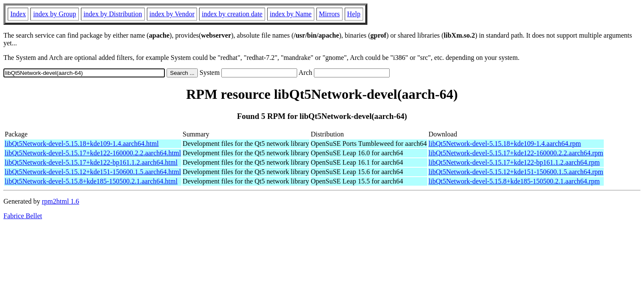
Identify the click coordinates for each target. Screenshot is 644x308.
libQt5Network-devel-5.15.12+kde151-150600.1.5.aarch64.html (93, 172)
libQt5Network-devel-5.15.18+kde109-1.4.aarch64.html (82, 144)
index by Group (54, 14)
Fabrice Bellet (23, 216)
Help (354, 14)
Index (18, 14)
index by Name (291, 14)
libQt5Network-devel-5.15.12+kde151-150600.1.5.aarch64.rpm (516, 172)
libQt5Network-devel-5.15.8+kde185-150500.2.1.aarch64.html (91, 181)
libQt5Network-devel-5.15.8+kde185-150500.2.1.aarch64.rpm (514, 181)
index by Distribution (113, 14)
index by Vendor (172, 14)
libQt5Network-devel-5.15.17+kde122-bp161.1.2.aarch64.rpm (514, 162)
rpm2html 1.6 (61, 201)
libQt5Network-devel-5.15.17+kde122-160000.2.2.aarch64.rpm (516, 153)
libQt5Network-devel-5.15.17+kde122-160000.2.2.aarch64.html (93, 153)
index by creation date (232, 14)
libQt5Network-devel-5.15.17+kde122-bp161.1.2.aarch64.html (91, 162)
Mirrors (329, 14)
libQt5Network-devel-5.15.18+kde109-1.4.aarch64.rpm (505, 144)
